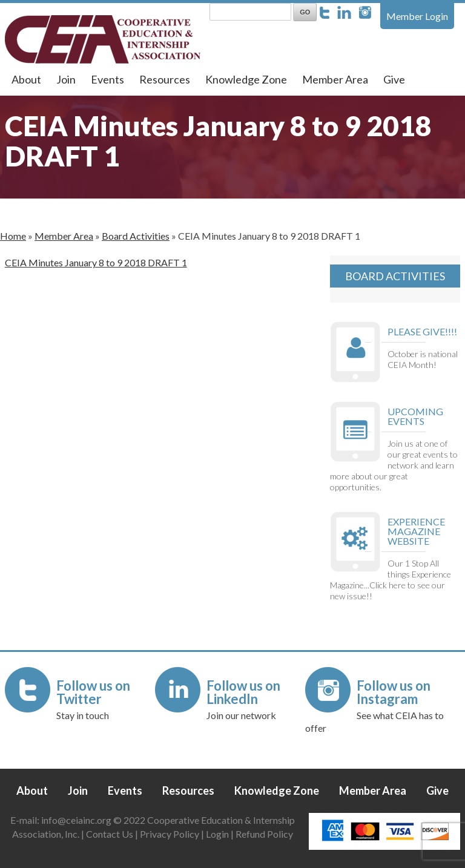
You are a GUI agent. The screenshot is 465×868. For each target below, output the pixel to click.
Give (394, 79)
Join (66, 79)
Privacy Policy (170, 834)
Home (13, 236)
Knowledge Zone (246, 79)
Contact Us (110, 834)
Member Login (417, 16)
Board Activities (136, 236)
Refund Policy (264, 834)
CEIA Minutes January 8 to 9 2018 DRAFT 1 (96, 262)
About (26, 79)
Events (107, 79)
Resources (165, 79)
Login (217, 834)
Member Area (335, 79)
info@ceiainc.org (77, 820)
